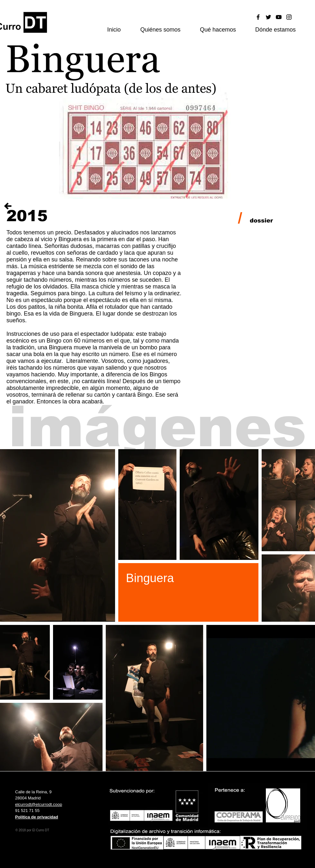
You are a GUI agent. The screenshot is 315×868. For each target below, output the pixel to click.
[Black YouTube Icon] (279, 17)
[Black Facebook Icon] (258, 17)
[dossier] (261, 221)
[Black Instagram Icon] (289, 17)
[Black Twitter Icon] (268, 17)
